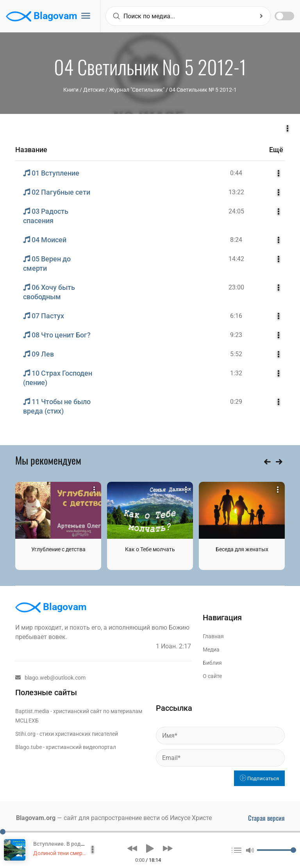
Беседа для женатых (242, 549)
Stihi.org (25, 734)
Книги (71, 90)
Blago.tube (29, 747)
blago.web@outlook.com (50, 678)
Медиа (211, 650)
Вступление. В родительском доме (79, 844)
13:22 (236, 192)
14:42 (236, 259)
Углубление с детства (58, 549)
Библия (212, 663)
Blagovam (42, 16)
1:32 (236, 373)
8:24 (236, 240)
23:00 (236, 287)
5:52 (236, 354)
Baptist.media (32, 711)
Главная (213, 636)
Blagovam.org (36, 818)
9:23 (236, 335)
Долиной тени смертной (64, 853)
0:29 (236, 402)
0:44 (236, 173)
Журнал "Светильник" (137, 90)
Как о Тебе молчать (150, 549)
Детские (94, 90)
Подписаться (259, 778)
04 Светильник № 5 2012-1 (203, 90)
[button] (132, 848)
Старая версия (266, 818)
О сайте (212, 676)
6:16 (236, 316)
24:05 (236, 211)
